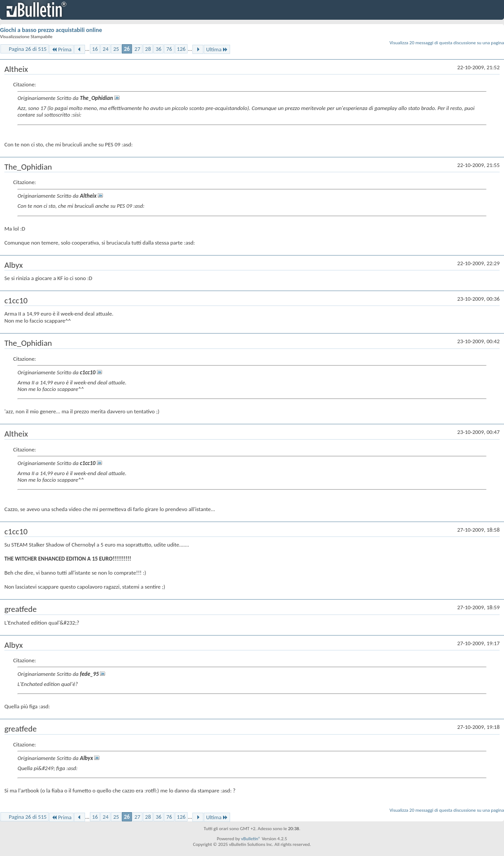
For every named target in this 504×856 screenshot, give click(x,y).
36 (158, 49)
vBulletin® (251, 839)
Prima (61, 49)
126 (181, 49)
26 (127, 49)
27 (137, 49)
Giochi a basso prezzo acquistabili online (51, 30)
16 (95, 49)
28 (148, 49)
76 (169, 49)
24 (105, 49)
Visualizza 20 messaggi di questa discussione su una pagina (447, 43)
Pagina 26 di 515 (28, 49)
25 (116, 49)
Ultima (217, 49)
